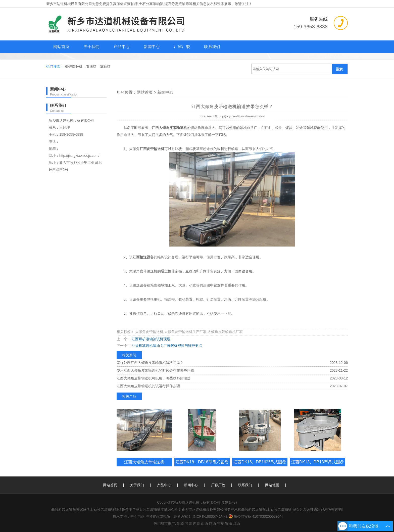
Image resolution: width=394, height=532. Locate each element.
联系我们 (212, 47)
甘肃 (188, 523)
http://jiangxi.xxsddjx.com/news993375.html (242, 116)
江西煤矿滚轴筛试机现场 (151, 339)
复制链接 (229, 502)
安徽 (229, 523)
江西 (237, 523)
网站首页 (61, 47)
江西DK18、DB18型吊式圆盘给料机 (202, 466)
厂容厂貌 (182, 47)
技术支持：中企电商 (129, 516)
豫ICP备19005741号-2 (210, 516)
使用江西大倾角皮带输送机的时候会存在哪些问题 (155, 370)
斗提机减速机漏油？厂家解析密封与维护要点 (166, 346)
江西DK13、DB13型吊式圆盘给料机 (318, 466)
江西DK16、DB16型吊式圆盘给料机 (260, 466)
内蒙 (196, 523)
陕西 (213, 523)
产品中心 (122, 47)
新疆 (180, 523)
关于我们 (91, 47)
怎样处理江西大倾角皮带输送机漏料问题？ (150, 363)
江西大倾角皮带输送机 (144, 462)
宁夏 (221, 523)
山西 (205, 523)
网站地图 (272, 485)
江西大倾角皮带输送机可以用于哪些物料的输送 (154, 378)
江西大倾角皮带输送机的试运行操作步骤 (148, 386)
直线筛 (92, 67)
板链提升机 (74, 67)
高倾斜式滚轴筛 (125, 4)
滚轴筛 (105, 67)
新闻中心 (152, 47)
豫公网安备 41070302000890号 (256, 516)
